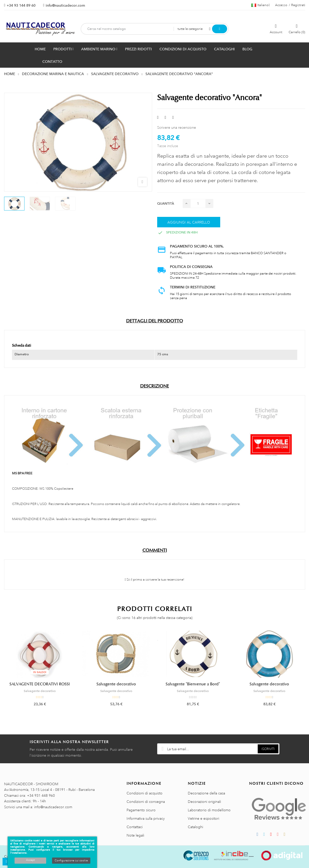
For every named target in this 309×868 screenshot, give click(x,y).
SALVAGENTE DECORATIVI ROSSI (40, 684)
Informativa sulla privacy (146, 818)
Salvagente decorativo (40, 691)
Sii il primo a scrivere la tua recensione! (155, 580)
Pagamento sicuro (141, 810)
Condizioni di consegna (146, 802)
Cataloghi (195, 827)
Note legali (135, 835)
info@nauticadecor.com (65, 5)
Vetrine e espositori (203, 818)
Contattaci (135, 827)
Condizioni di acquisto (145, 793)
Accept (30, 860)
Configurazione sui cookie (71, 861)
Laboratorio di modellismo (209, 810)
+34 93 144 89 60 (21, 5)
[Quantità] (198, 203)
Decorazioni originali (204, 802)
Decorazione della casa (206, 793)
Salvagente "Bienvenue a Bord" (193, 684)
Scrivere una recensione (177, 127)
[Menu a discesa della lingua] (261, 5)
